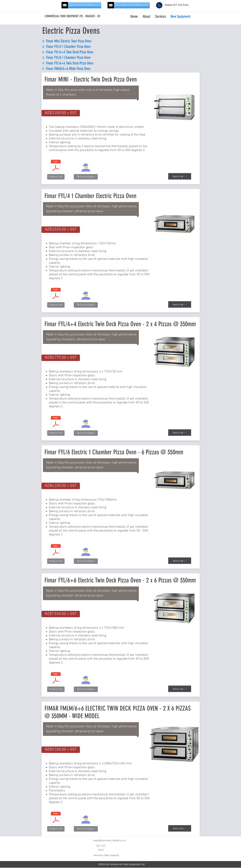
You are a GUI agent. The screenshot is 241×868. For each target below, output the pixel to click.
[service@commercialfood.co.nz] (132, 5)
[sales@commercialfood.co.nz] (85, 5)
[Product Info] (56, 177)
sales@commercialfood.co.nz (109, 841)
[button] (61, 113)
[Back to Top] (180, 176)
